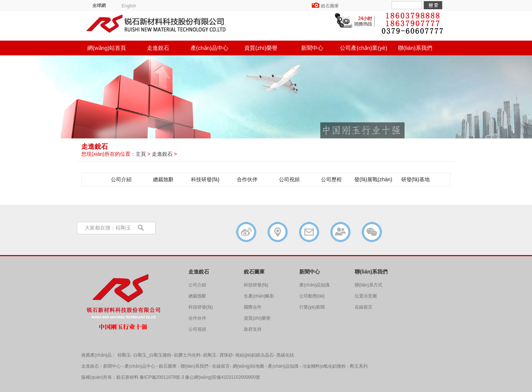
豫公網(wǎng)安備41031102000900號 (222, 377)
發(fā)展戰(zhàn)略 (373, 181)
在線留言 (364, 307)
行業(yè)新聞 (312, 307)
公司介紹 (121, 179)
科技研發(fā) (205, 179)
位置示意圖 (366, 296)
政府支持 (253, 329)
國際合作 (253, 307)
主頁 (141, 154)
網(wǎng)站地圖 (248, 366)
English (129, 6)
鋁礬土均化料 (187, 355)
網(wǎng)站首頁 (107, 48)
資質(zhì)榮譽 (261, 48)
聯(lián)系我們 (415, 48)
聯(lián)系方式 (369, 285)
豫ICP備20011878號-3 (162, 377)
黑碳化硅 (285, 355)
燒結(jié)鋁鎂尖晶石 (255, 355)
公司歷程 (331, 179)
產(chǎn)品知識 (314, 285)
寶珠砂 (226, 355)
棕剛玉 (124, 355)
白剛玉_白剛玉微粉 (152, 355)
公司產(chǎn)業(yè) (364, 48)
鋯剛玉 (210, 355)
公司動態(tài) (312, 296)
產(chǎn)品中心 (209, 48)
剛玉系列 (359, 366)
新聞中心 (312, 48)
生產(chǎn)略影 (259, 296)
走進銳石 (158, 48)
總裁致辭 (163, 179)
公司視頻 (289, 179)
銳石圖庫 (330, 6)
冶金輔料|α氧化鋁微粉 (324, 366)
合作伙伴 (247, 179)
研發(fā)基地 (415, 179)
